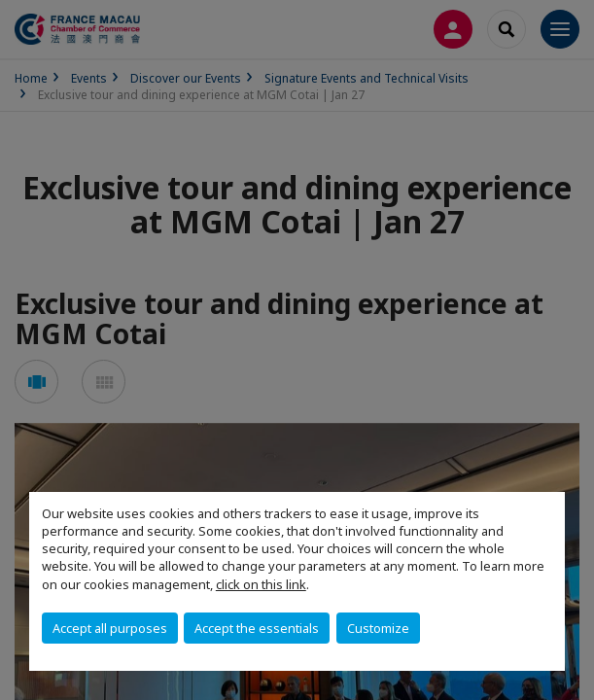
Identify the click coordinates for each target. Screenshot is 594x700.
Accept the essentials (257, 628)
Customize (378, 628)
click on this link (261, 584)
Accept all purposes (110, 628)
